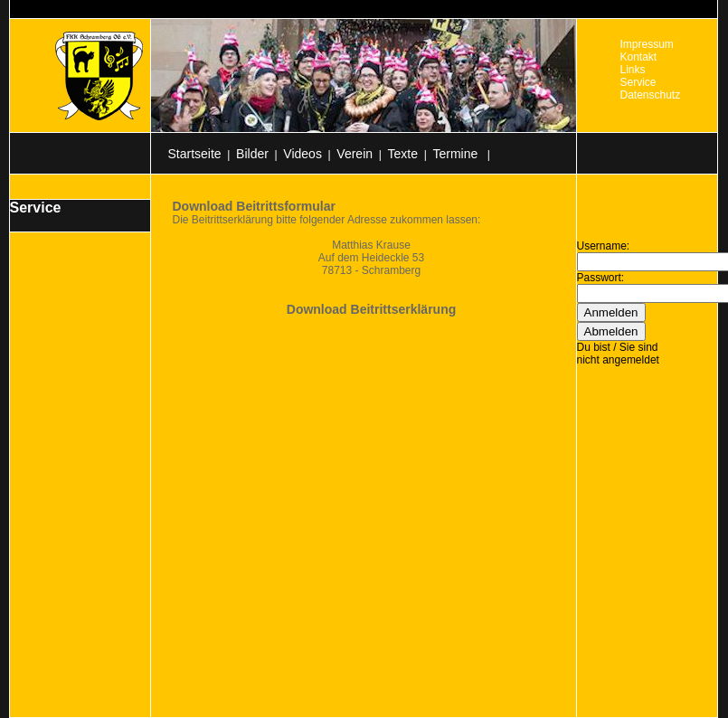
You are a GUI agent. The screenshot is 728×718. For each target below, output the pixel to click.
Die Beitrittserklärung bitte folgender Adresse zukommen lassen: (327, 220)
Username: (604, 246)
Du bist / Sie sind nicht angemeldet (618, 354)
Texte (403, 154)
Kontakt (639, 57)
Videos (303, 154)
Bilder (252, 154)
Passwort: (601, 278)
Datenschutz (651, 95)
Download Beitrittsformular (254, 206)
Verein (355, 154)
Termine (457, 154)
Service (638, 82)
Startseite (195, 154)
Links (633, 70)
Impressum (647, 44)
